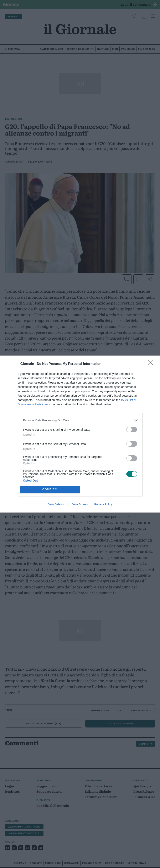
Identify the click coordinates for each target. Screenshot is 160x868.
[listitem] (80, 420)
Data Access (80, 504)
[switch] (132, 430)
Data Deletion (56, 504)
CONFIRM (50, 490)
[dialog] (80, 434)
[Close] (152, 364)
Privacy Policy (103, 504)
